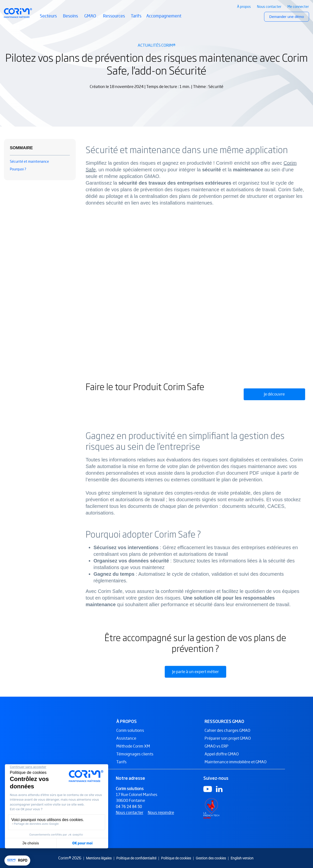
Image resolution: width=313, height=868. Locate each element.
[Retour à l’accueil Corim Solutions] (18, 13)
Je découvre (274, 394)
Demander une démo (287, 17)
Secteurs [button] (49, 19)
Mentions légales (99, 858)
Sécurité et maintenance (29, 162)
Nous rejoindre (161, 817)
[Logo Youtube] (208, 794)
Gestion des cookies (211, 858)
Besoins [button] (71, 19)
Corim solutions (130, 735)
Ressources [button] (114, 19)
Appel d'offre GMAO (222, 759)
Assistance (126, 743)
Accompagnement (164, 16)
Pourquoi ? (18, 169)
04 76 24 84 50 (129, 811)
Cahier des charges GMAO (227, 735)
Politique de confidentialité (136, 858)
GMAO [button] (91, 19)
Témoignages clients (135, 759)
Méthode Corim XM (133, 751)
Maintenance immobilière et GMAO (236, 767)
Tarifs (136, 16)
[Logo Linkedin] (219, 794)
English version (242, 858)
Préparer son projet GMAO (228, 743)
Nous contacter (130, 817)
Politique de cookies (176, 858)
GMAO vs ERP (216, 751)
